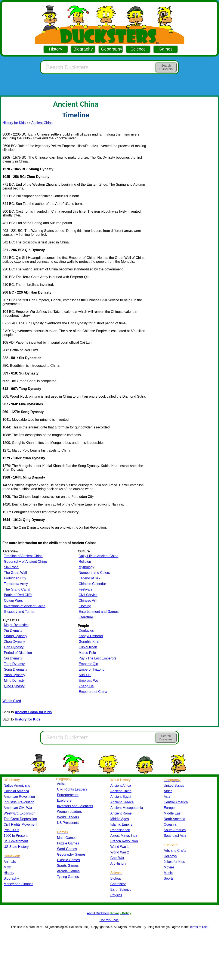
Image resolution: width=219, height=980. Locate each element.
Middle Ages (120, 819)
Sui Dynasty (13, 658)
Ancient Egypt (121, 797)
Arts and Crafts (175, 851)
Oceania (170, 824)
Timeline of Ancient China (23, 556)
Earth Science (121, 890)
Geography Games (71, 854)
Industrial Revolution (19, 802)
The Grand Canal (17, 589)
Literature (86, 617)
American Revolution (19, 797)
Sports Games (68, 866)
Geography (112, 49)
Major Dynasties (16, 625)
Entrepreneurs (68, 795)
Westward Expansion (19, 813)
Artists (62, 784)
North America (175, 819)
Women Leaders (70, 812)
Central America (176, 802)
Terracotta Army (16, 584)
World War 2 (120, 852)
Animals (10, 862)
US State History (16, 847)
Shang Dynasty (16, 636)
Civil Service (88, 595)
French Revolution (124, 841)
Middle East (173, 813)
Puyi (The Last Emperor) (97, 658)
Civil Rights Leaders (72, 789)
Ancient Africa (121, 785)
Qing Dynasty (14, 686)
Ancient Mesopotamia (127, 808)
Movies (169, 867)
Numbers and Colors (94, 573)
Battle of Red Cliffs (18, 595)
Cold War (117, 858)
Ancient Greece (122, 802)
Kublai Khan (88, 647)
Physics (116, 895)
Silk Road (11, 567)
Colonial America (16, 791)
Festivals (85, 589)
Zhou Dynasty (14, 642)
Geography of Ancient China (25, 562)
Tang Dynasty (14, 664)
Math (7, 867)
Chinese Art (88, 600)
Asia (167, 797)
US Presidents (68, 823)
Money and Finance (18, 884)
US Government (16, 841)
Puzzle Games (68, 843)
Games (166, 49)
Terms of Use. (199, 927)
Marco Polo (87, 653)
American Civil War (18, 808)
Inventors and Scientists (75, 806)
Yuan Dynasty (14, 675)
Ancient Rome (121, 813)
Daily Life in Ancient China (99, 556)
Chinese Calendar (92, 584)
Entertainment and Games (99, 612)
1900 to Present (16, 836)
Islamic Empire (121, 824)
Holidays (170, 856)
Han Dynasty (14, 647)
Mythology (87, 567)
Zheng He (86, 686)
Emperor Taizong (92, 669)
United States (174, 785)
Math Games (67, 838)
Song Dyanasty (16, 669)
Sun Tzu (85, 675)
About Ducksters (98, 913)
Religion (85, 562)
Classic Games (68, 860)
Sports (169, 878)
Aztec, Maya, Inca (124, 836)
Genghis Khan (90, 642)
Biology (116, 878)
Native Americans (17, 785)
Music (168, 873)
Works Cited (12, 701)
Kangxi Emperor (91, 636)
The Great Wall (15, 573)
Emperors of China (93, 692)
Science (138, 49)
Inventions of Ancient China (25, 606)
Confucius (86, 630)
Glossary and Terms (19, 612)
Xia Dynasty (13, 630)
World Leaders (68, 817)
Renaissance (120, 830)
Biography (83, 49)
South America (175, 830)
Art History (118, 863)
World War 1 (120, 847)
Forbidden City (15, 578)
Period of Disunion (18, 653)
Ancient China (42, 123)
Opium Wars (13, 600)
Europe (169, 808)
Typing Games (68, 877)
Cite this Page (109, 920)
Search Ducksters (166, 67)
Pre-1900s (11, 830)
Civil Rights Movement (20, 824)
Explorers (64, 800)
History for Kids (14, 123)
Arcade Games (68, 871)
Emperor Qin (88, 664)
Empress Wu (88, 681)
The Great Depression (20, 819)
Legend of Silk (90, 578)
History (56, 49)
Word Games (67, 849)
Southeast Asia (175, 836)
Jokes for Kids (174, 862)
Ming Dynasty (14, 681)
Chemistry (118, 884)
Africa (168, 791)
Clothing (85, 606)
